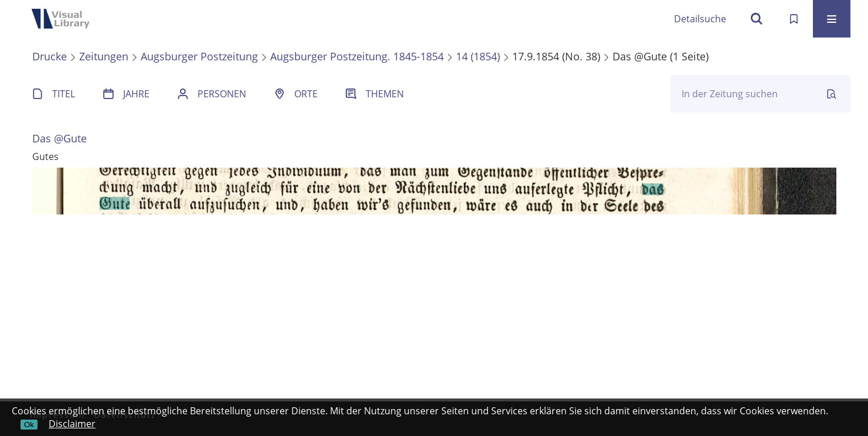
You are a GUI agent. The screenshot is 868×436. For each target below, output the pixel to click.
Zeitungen (104, 56)
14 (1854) (478, 56)
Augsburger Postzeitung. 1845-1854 (357, 56)
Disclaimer (72, 424)
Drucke (50, 56)
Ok (29, 425)
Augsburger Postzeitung (199, 56)
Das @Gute (59, 138)
